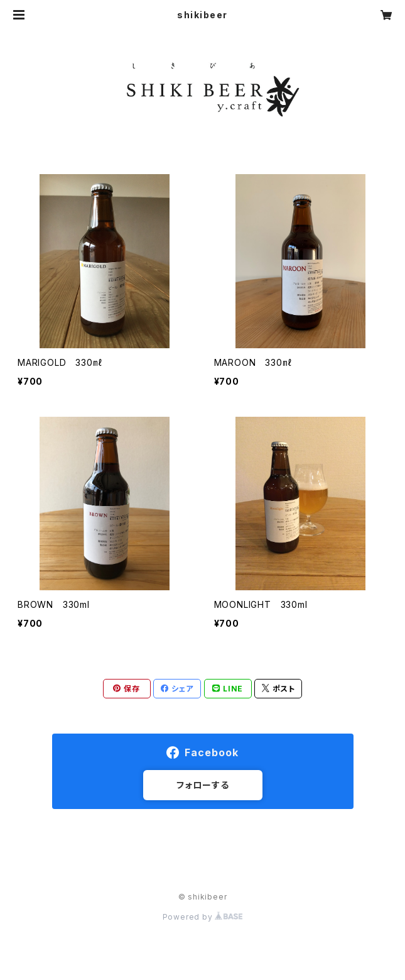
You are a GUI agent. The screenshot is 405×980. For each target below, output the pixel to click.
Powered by (203, 917)
